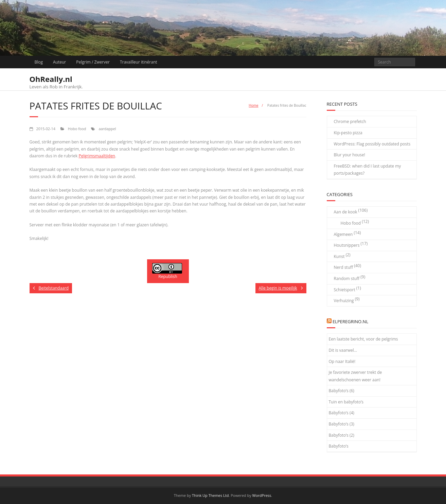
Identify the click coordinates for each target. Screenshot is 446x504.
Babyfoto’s (339, 446)
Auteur (59, 62)
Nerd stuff (344, 267)
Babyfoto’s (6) (342, 391)
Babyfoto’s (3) (342, 424)
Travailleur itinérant (139, 62)
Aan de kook (346, 212)
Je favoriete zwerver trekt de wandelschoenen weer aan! (355, 376)
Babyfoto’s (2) (342, 435)
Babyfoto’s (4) (342, 413)
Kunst (339, 256)
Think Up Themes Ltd (210, 495)
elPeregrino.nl (350, 321)
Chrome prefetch (350, 121)
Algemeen (343, 234)
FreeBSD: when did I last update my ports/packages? (368, 170)
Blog (39, 62)
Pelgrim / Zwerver (93, 62)
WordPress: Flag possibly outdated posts (372, 144)
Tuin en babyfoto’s (346, 402)
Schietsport (345, 290)
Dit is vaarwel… (343, 350)
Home (253, 105)
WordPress (262, 495)
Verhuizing (344, 301)
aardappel (107, 129)
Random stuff (347, 279)
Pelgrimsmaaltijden (97, 156)
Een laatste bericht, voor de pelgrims (363, 339)
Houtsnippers (347, 245)
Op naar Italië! (342, 361)
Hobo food (77, 129)
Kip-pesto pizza (348, 133)
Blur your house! (350, 155)
